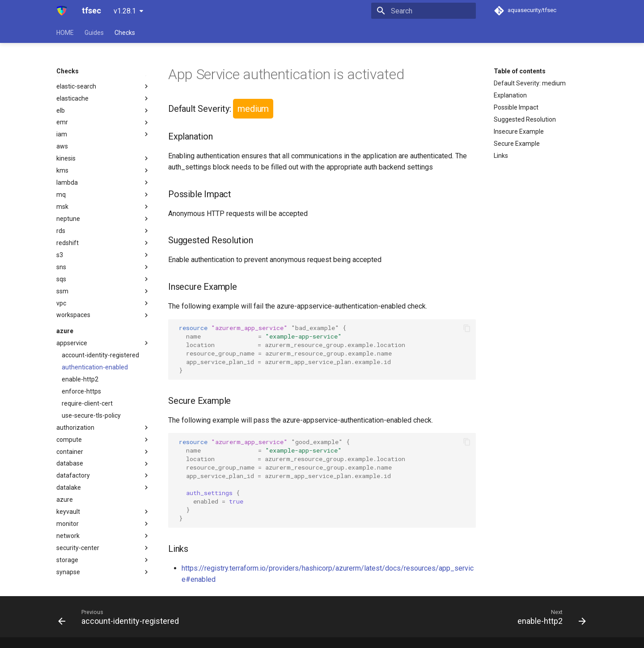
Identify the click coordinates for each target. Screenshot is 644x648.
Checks (125, 33)
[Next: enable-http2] (549, 617)
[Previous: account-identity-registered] (121, 617)
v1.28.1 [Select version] (125, 11)
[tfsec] (62, 11)
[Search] (424, 11)
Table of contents (520, 71)
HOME (65, 33)
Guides (94, 33)
